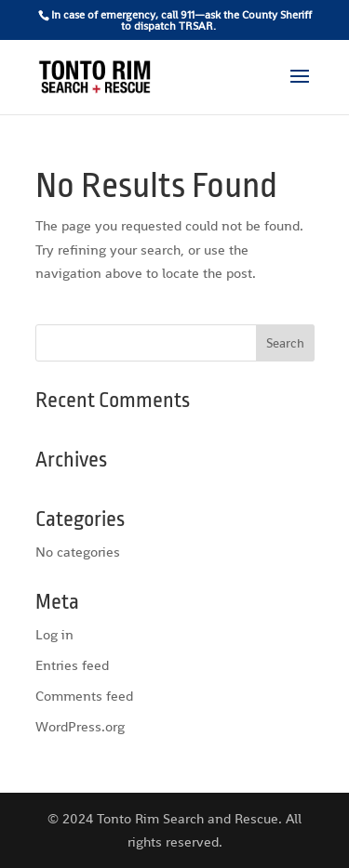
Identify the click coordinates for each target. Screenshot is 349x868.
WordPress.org (80, 726)
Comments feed (84, 696)
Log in (54, 634)
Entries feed (72, 665)
